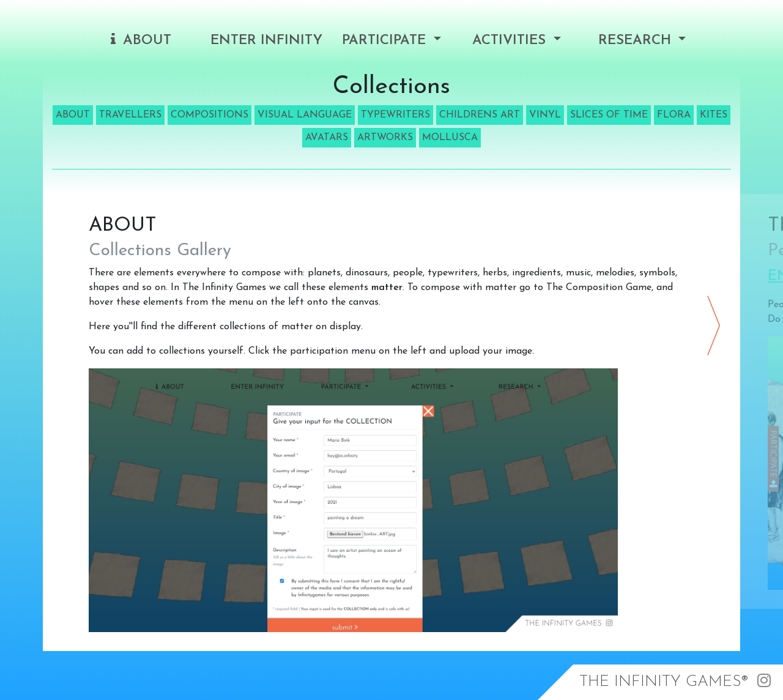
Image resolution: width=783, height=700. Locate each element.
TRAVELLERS (130, 115)
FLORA (674, 115)
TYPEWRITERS (395, 115)
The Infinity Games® (664, 682)
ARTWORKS (385, 138)
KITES (714, 115)
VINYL (545, 115)
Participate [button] (386, 41)
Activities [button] (511, 41)
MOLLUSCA (450, 138)
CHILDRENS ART (480, 115)
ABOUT (73, 115)
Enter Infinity (266, 41)
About (141, 40)
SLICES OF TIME (609, 115)
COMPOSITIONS (210, 115)
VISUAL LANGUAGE (305, 115)
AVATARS (327, 138)
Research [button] (637, 41)
